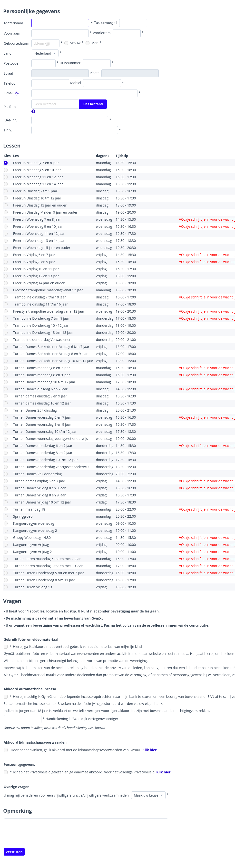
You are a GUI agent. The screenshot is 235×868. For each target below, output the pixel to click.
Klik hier (149, 750)
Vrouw (72, 43)
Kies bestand (93, 104)
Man (92, 43)
